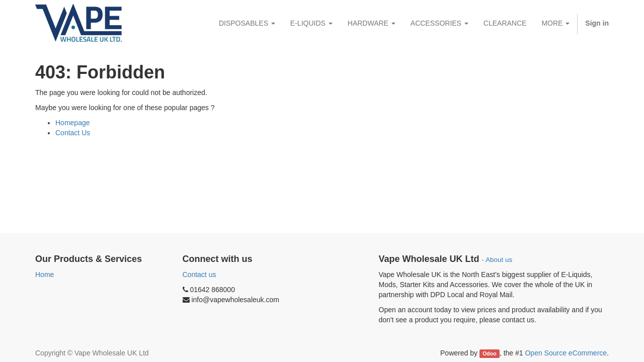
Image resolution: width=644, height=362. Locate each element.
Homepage (73, 123)
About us (499, 260)
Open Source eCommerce (566, 353)
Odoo (489, 353)
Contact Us (73, 133)
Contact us (199, 275)
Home (45, 275)
